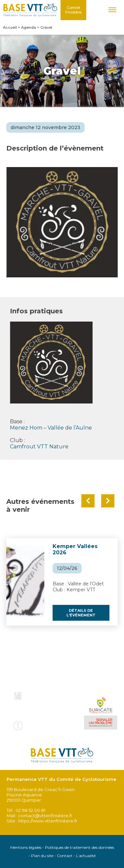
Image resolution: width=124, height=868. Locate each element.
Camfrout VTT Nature (39, 447)
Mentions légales (26, 847)
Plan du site (42, 856)
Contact (65, 856)
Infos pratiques (48, 723)
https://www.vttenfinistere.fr (48, 821)
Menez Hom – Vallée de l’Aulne (51, 428)
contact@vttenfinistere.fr (45, 816)
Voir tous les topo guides (44, 709)
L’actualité (86, 856)
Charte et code (47, 694)
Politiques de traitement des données (80, 847)
